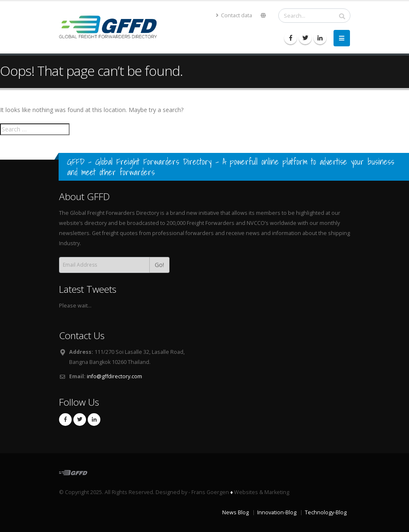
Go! (159, 265)
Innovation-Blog (277, 512)
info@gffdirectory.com (114, 376)
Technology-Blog (326, 512)
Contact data (234, 15)
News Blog (235, 512)
